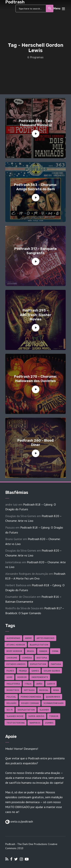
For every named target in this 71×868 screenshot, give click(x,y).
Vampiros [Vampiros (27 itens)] (35, 723)
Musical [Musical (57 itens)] (44, 690)
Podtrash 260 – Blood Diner (35, 443)
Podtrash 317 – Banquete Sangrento (36, 251)
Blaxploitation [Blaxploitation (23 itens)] (39, 645)
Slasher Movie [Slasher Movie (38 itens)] (15, 716)
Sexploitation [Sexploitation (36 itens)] (26, 710)
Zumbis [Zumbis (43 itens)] (49, 723)
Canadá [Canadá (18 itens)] (43, 651)
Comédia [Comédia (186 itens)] (27, 658)
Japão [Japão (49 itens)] (39, 684)
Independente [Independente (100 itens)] (40, 677)
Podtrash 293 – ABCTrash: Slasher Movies (36, 315)
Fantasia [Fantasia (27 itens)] (56, 664)
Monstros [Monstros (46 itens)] (13, 690)
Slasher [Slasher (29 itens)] (44, 710)
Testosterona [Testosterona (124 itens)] (16, 723)
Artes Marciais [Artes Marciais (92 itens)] (45, 638)
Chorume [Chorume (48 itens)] (12, 658)
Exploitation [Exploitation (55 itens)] (38, 664)
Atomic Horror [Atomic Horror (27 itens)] (16, 645)
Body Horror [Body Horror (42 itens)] (14, 651)
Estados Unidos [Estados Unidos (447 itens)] (16, 664)
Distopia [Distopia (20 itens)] (42, 658)
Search (50, 8)
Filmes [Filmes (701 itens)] (10, 671)
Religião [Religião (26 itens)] (11, 703)
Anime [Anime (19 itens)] (28, 638)
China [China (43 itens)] (55, 651)
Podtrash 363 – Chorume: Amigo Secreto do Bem (36, 187)
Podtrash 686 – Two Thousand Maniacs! (36, 123)
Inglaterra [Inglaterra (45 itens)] (13, 684)
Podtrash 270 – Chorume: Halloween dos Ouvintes (35, 379)
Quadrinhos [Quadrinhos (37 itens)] (53, 697)
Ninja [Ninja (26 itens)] (56, 690)
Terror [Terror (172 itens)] (54, 716)
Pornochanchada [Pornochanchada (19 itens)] (31, 697)
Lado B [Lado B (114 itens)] (51, 684)
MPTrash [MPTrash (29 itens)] (29, 690)
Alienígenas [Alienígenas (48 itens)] (13, 638)
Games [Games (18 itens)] (35, 671)
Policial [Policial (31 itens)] (11, 697)
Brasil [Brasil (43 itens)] (31, 651)
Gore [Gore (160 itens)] (9, 677)
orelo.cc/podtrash (21, 821)
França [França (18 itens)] (23, 671)
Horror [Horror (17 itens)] (22, 677)
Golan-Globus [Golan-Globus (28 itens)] (52, 671)
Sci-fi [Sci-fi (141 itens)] (10, 710)
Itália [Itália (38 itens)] (28, 684)
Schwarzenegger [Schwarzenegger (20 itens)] (53, 703)
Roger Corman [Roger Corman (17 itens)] (30, 703)
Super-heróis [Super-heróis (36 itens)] (36, 716)
